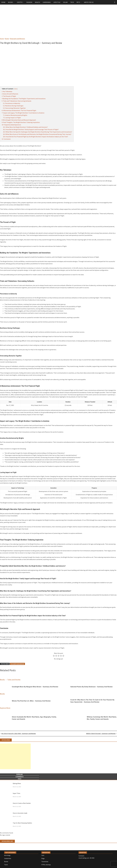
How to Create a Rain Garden (22, 803)
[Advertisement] (58, 23)
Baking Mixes (17, 783)
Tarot (6, 865)
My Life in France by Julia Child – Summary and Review (19, 733)
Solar (65, 2)
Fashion (29, 2)
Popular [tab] (19, 774)
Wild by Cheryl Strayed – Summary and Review (101, 733)
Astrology (7, 855)
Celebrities (8, 858)
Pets (78, 2)
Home (3, 2)
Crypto (20, 2)
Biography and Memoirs (18, 39)
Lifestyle (57, 2)
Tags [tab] (20, 779)
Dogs (43, 858)
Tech (72, 2)
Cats (43, 855)
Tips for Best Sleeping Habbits (22, 823)
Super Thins (16, 793)
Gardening (47, 2)
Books (11, 2)
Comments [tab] (20, 777)
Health (37, 2)
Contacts (81, 856)
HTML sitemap (46, 865)
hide (16, 89)
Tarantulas (45, 862)
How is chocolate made (20, 813)
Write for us (89, 2)
